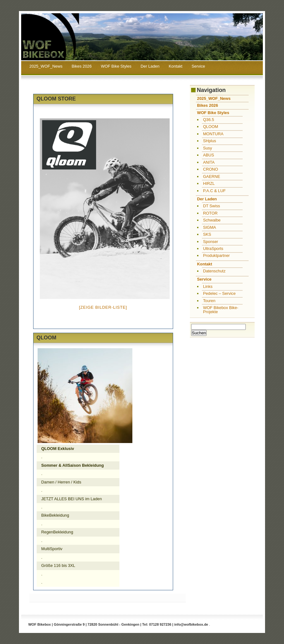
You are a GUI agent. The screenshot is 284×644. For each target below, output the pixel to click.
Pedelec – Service (219, 293)
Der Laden (150, 66)
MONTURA (213, 134)
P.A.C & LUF (215, 191)
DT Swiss (212, 206)
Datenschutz (214, 271)
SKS (207, 234)
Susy (208, 148)
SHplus (210, 141)
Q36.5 (209, 120)
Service (199, 66)
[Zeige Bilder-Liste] (103, 307)
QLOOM (211, 127)
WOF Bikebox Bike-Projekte (221, 310)
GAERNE (212, 176)
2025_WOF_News (46, 66)
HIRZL (209, 183)
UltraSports (213, 249)
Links (208, 286)
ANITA (209, 162)
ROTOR (210, 213)
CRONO (211, 169)
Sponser (211, 242)
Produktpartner (217, 255)
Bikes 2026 (82, 66)
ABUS (209, 155)
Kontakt (175, 66)
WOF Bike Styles (116, 66)
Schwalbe (212, 220)
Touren (209, 301)
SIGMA (210, 227)
